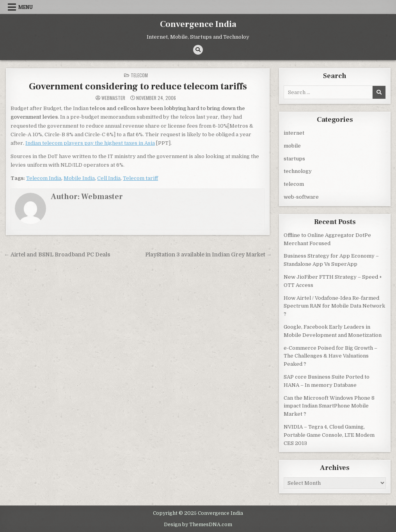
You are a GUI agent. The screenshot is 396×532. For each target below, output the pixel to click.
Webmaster (113, 98)
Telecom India (44, 178)
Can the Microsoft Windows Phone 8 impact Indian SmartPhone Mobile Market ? (329, 406)
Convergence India (198, 24)
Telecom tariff (140, 178)
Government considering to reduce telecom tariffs (138, 86)
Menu (26, 7)
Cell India (109, 178)
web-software (301, 197)
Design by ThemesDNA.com (198, 524)
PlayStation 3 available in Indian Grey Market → (209, 254)
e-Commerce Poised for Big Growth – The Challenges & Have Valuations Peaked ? (330, 356)
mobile (292, 145)
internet (294, 133)
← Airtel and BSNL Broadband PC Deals (57, 254)
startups (294, 158)
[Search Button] (198, 50)
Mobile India (79, 178)
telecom (139, 75)
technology (298, 171)
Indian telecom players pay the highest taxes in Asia (90, 143)
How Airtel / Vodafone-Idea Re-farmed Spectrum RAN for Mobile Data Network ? (334, 306)
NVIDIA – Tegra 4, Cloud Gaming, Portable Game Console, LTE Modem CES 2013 (329, 435)
